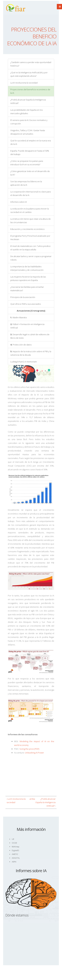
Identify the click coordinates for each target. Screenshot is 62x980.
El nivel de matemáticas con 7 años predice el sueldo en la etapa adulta (30, 248)
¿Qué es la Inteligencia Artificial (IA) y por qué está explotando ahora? (29, 74)
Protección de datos (21, 345)
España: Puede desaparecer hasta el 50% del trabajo (30, 153)
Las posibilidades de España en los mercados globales (27, 112)
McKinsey (15, 847)
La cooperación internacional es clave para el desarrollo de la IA (31, 193)
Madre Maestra (19, 317)
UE (13, 839)
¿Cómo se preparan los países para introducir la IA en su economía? (27, 163)
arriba (30, 799)
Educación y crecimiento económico (27, 229)
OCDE (14, 843)
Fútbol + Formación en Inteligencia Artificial (27, 326)
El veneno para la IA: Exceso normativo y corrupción (29, 122)
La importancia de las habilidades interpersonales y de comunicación (27, 268)
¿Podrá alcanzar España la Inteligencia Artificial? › (46, 802)
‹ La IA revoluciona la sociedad (16, 801)
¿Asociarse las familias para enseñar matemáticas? (27, 289)
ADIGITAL (16, 858)
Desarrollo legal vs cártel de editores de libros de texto (30, 336)
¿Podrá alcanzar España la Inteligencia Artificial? (28, 101)
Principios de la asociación (23, 297)
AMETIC (15, 854)
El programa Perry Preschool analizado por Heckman (30, 238)
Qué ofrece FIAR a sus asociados (26, 304)
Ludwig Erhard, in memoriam (24, 362)
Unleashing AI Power (34, 753)
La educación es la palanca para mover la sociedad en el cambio (30, 210)
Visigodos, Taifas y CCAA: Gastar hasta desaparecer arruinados (28, 132)
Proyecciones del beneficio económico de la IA (30, 91)
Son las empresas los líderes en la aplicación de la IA (26, 183)
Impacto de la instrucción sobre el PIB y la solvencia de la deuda (31, 353)
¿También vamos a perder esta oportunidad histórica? (31, 64)
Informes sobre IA (19, 202)
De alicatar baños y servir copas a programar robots (31, 258)
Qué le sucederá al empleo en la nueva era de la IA (31, 142)
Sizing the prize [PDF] (29, 749)
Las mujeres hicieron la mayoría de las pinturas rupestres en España (28, 278)
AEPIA (14, 862)
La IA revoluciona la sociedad (24, 83)
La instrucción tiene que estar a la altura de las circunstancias (31, 221)
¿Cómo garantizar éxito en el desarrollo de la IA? (30, 173)
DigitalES (15, 850)
